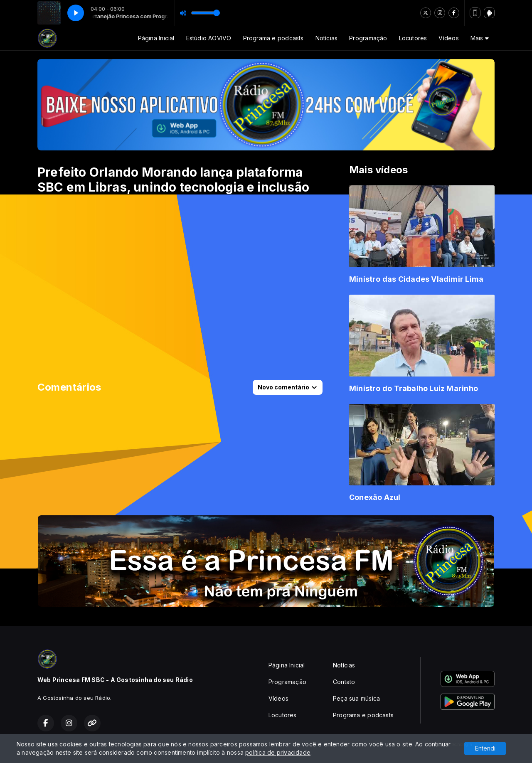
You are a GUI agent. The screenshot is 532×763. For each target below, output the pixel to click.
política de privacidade (278, 752)
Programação (368, 38)
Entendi (485, 748)
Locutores (413, 38)
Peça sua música (356, 698)
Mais (480, 38)
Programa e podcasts (273, 38)
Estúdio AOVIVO (209, 38)
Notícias (327, 38)
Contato (344, 682)
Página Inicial (156, 38)
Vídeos (448, 38)
